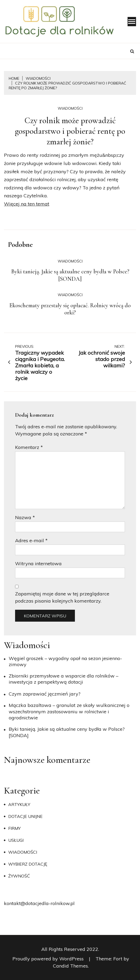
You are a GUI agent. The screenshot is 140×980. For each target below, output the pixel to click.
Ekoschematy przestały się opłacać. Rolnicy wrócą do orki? (70, 309)
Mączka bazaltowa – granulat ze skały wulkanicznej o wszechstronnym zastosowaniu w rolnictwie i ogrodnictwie (69, 711)
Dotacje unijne (25, 816)
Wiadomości (70, 108)
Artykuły (19, 804)
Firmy (14, 828)
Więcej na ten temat (27, 204)
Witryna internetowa (38, 563)
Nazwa (25, 517)
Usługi (16, 840)
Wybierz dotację (28, 864)
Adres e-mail (31, 540)
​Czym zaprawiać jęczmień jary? (45, 694)
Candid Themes (70, 966)
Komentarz (29, 447)
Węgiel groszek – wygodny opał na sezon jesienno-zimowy (65, 661)
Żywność (19, 876)
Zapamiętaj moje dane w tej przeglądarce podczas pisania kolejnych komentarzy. (62, 597)
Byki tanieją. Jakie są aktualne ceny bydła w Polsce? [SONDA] (70, 275)
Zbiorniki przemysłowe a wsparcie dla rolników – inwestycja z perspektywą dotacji (64, 679)
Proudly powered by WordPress (49, 959)
